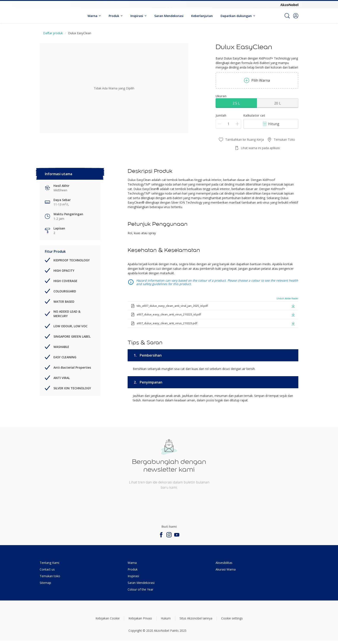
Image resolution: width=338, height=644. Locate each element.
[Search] (287, 16)
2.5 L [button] (236, 103)
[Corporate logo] (289, 5)
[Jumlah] (228, 124)
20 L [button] (278, 103)
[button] (296, 16)
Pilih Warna (257, 80)
